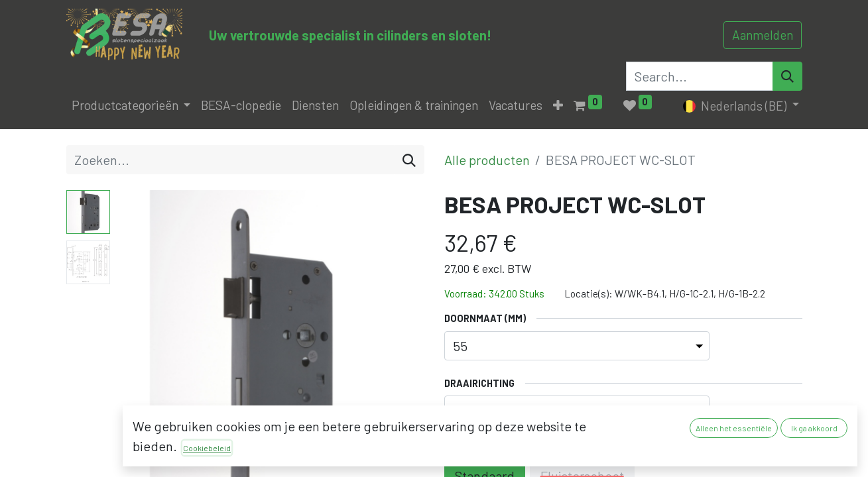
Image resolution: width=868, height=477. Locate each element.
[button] (558, 106)
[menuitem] (241, 106)
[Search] (787, 76)
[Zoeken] (409, 160)
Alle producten (487, 160)
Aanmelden (763, 35)
